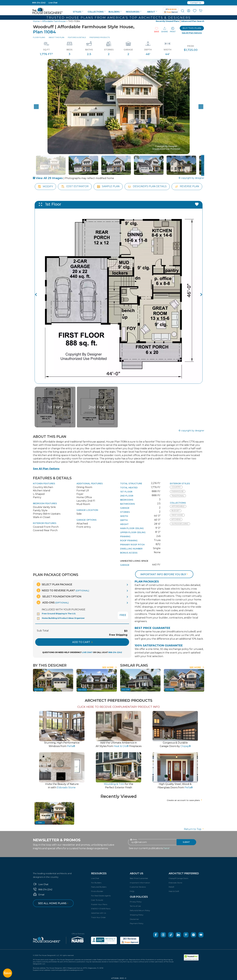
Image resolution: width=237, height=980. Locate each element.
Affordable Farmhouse (54, 21)
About (152, 12)
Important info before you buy (164, 574)
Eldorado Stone (175, 883)
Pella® (171, 887)
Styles (78, 12)
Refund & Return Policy (140, 910)
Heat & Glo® (174, 891)
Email (39, 895)
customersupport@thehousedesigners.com (67, 970)
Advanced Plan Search (193, 21)
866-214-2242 (39, 3)
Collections (97, 12)
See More (110, 667)
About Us (137, 873)
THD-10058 (170, 690)
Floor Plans (39, 37)
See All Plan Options (46, 469)
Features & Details (77, 37)
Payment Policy (137, 923)
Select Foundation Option (59, 596)
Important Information (140, 883)
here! (166, 848)
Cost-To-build (97, 900)
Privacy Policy (136, 902)
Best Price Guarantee (139, 878)
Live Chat (53, 3)
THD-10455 (82, 690)
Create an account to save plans (185, 800)
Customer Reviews (138, 887)
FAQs (132, 891)
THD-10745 (39, 690)
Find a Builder (97, 891)
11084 (40, 823)
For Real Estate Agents (101, 896)
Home (36, 21)
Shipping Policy (137, 915)
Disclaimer (134, 919)
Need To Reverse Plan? (63, 590)
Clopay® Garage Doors (178, 878)
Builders (115, 12)
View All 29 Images (48, 178)
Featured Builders (99, 887)
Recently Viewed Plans (168, 21)
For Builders (96, 883)
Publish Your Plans (99, 904)
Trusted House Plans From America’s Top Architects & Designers (118, 18)
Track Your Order (98, 917)
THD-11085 (126, 690)
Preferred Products (100, 37)
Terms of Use (135, 906)
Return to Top (194, 829)
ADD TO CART (82, 642)
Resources (134, 12)
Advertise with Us (99, 913)
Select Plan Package (54, 584)
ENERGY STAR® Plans (101, 909)
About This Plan (56, 37)
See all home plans (54, 903)
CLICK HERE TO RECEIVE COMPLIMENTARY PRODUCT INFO (119, 707)
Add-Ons (53, 602)
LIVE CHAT (87, 652)
